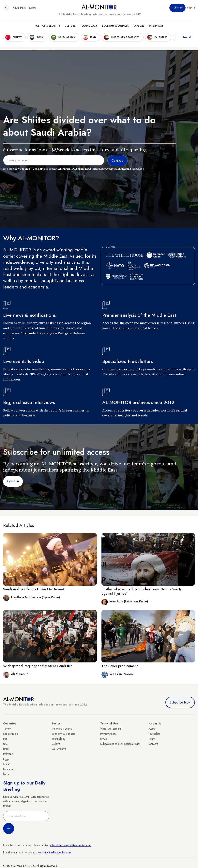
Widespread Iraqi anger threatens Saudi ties (38, 666)
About (152, 729)
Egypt (6, 759)
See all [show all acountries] (187, 37)
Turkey (7, 729)
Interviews (156, 26)
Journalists (154, 734)
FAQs (103, 739)
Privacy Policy (108, 734)
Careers (153, 744)
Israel (6, 749)
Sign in (191, 8)
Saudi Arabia (11, 734)
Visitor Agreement (111, 729)
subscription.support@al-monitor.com (71, 845)
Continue (13, 481)
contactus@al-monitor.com (56, 852)
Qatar (7, 764)
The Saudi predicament (120, 666)
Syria (6, 774)
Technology (89, 26)
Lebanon (8, 769)
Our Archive (59, 749)
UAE (6, 744)
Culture (70, 26)
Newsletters (19, 8)
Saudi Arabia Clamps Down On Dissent (34, 589)
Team (152, 739)
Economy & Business (115, 26)
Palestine (8, 754)
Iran (5, 739)
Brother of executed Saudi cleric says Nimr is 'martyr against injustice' (142, 591)
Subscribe (177, 8)
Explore (139, 26)
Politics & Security (47, 26)
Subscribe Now (180, 702)
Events (32, 8)
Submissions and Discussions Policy (120, 744)
